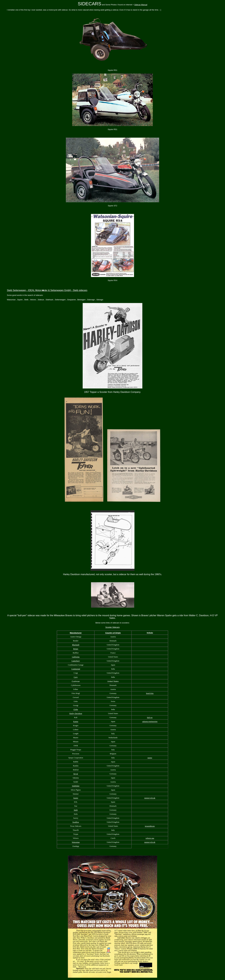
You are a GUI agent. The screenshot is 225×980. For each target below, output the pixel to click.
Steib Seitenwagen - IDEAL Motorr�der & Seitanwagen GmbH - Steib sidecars (47, 290)
